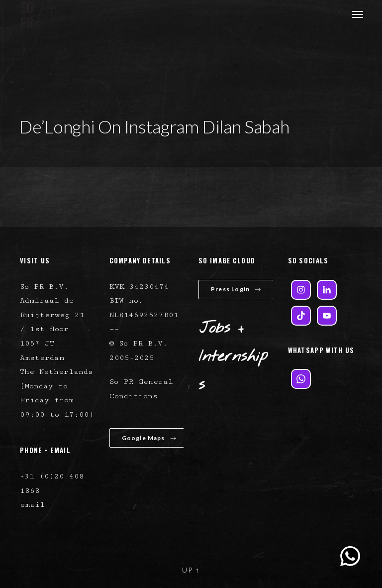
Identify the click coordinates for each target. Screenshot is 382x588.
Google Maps (149, 438)
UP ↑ (191, 570)
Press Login (236, 289)
